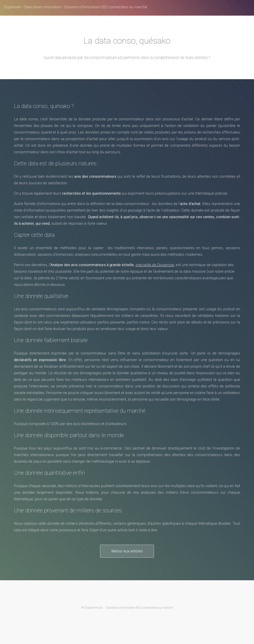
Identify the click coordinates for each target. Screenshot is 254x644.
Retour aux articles (127, 551)
